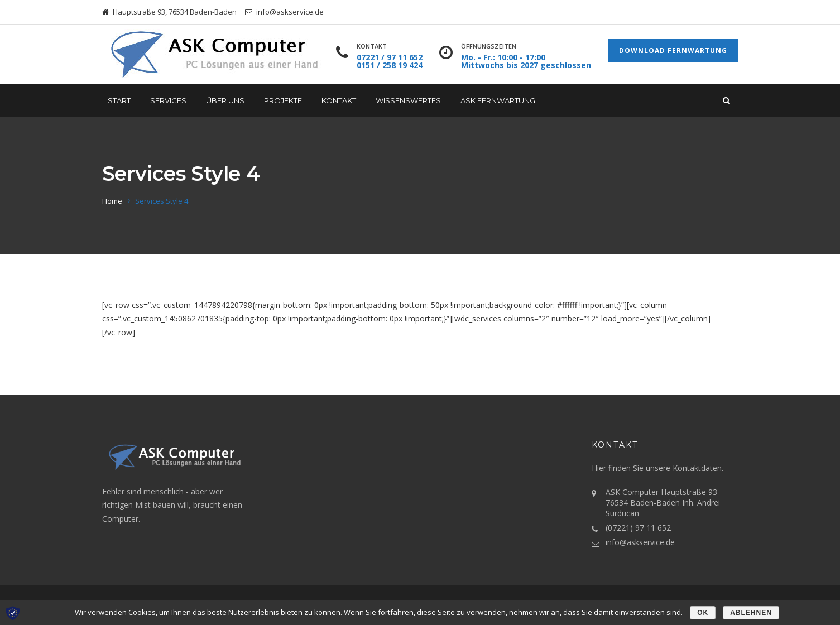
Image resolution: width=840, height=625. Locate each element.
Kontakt (339, 100)
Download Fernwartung (673, 51)
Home (112, 201)
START (119, 100)
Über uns (225, 100)
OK (703, 613)
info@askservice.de (640, 542)
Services (168, 100)
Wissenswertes (408, 100)
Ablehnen (751, 613)
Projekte (283, 100)
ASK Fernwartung (498, 100)
